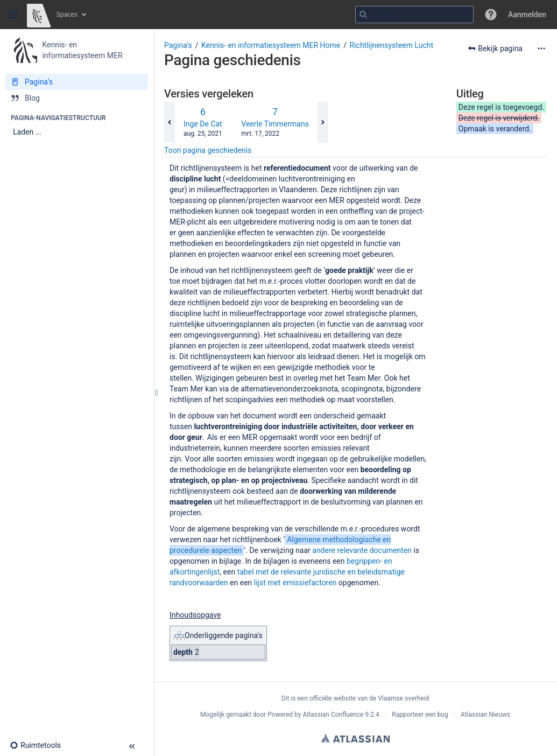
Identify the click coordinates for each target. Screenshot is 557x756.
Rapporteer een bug (420, 715)
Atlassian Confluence (333, 715)
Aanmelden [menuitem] (527, 15)
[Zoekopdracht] (414, 15)
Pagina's (178, 45)
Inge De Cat (203, 124)
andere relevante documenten (362, 550)
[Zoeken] (363, 15)
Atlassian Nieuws (485, 715)
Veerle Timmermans (275, 124)
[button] (13, 15)
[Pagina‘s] (77, 82)
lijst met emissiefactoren (295, 583)
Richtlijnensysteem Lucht (392, 45)
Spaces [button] (67, 14)
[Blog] (77, 98)
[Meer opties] (541, 48)
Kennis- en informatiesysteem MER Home (271, 45)
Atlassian (355, 738)
